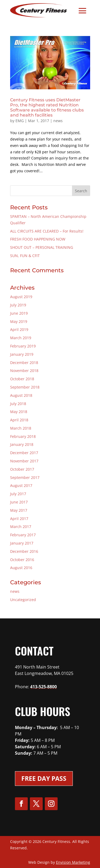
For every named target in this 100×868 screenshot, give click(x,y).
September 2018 (25, 387)
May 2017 (19, 510)
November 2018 (24, 371)
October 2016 (22, 560)
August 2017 (21, 485)
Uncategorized (23, 600)
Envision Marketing (73, 862)
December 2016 (24, 551)
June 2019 (19, 313)
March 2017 (21, 527)
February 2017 (23, 535)
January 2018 (22, 444)
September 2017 (25, 477)
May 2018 (19, 412)
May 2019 (19, 321)
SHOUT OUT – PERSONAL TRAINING (42, 247)
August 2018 (21, 395)
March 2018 (21, 428)
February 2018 (23, 436)
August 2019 (21, 297)
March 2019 (21, 338)
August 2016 (21, 568)
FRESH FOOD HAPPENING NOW (38, 239)
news (58, 121)
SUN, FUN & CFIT (25, 256)
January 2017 (22, 543)
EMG (20, 121)
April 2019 (19, 329)
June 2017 (19, 502)
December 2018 (24, 363)
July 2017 (18, 494)
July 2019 (18, 305)
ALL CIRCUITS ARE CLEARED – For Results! (47, 231)
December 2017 (24, 453)
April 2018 (19, 420)
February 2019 (23, 346)
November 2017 (24, 461)
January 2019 (22, 354)
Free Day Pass (44, 778)
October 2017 (22, 469)
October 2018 (22, 379)
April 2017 (19, 519)
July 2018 (18, 404)
